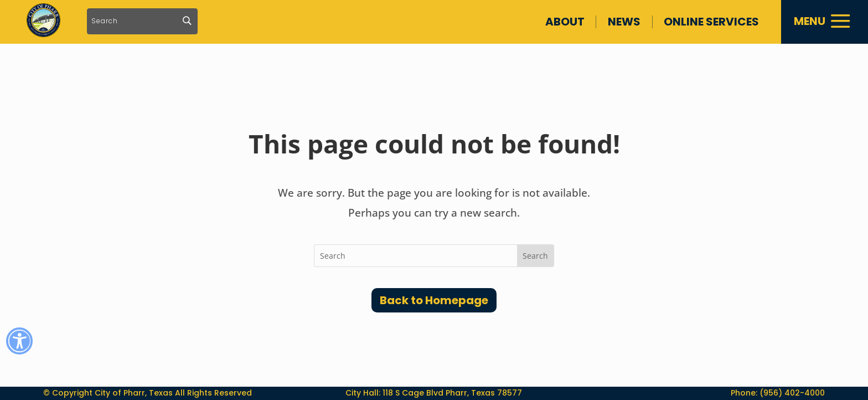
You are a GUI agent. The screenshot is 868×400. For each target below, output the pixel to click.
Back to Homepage (434, 300)
